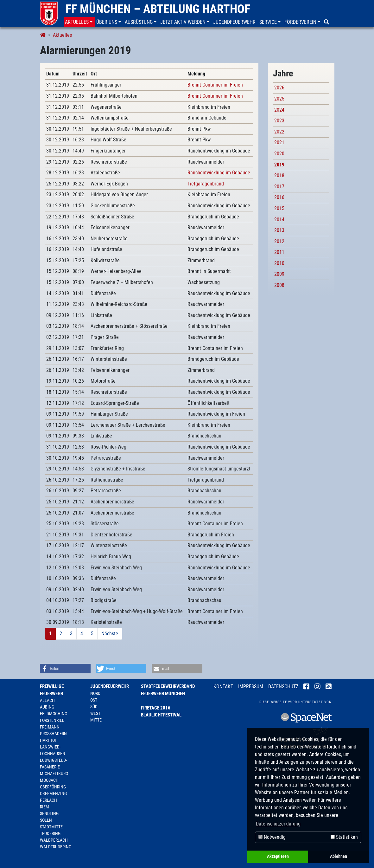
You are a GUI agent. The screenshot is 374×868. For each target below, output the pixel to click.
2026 (279, 88)
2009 (279, 274)
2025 (279, 99)
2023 (279, 121)
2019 (279, 165)
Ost (94, 700)
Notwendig (272, 837)
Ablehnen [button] (339, 856)
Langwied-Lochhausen (53, 750)
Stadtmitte (51, 827)
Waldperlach (54, 840)
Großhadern (53, 734)
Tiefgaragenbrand (206, 184)
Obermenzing (53, 794)
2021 (279, 143)
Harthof (48, 740)
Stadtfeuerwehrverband (168, 686)
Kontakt (223, 687)
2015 (279, 208)
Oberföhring (53, 787)
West (95, 713)
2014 (279, 220)
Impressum (251, 687)
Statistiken (344, 837)
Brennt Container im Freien (215, 85)
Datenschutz (283, 687)
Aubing (47, 707)
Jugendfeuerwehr (110, 686)
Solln (46, 820)
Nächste (110, 634)
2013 (279, 230)
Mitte (96, 720)
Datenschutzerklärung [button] (278, 824)
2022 (279, 132)
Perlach (48, 800)
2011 (279, 252)
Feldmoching (54, 714)
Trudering (50, 833)
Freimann (50, 727)
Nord (95, 693)
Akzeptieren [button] (278, 856)
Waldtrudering (56, 847)
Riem (44, 807)
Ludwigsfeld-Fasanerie (53, 764)
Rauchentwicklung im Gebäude (219, 173)
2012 (279, 241)
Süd (94, 707)
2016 (279, 197)
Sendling (49, 813)
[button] (79, 22)
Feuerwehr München (163, 694)
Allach (47, 700)
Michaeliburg (54, 774)
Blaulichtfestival (161, 715)
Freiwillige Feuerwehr (52, 690)
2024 (279, 110)
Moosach (49, 780)
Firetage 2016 (156, 708)
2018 (279, 175)
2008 (279, 285)
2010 (279, 263)
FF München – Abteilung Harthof (158, 9)
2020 (279, 154)
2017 (279, 187)
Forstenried (52, 720)
